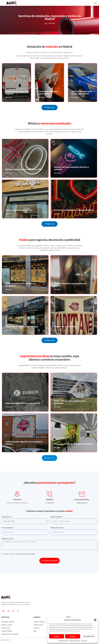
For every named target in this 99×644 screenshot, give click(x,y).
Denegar (73, 636)
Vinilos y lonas (6, 629)
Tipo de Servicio (6, 517)
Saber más (49, 459)
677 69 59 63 (49, 504)
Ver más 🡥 (9, 97)
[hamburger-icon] (95, 3)
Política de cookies (63, 641)
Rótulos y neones (7, 626)
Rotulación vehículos (8, 622)
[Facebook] (13, 612)
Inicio (46, 23)
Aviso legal (84, 641)
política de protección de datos (25, 555)
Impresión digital (7, 632)
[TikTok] (8, 612)
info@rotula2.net (82, 504)
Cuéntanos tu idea (7, 539)
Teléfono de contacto (57, 528)
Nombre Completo (56, 517)
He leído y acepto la (19, 555)
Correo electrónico (7, 528)
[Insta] (3, 612)
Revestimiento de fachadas (10, 635)
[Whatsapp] (18, 612)
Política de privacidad (75, 641)
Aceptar (57, 636)
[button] (95, 620)
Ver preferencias (89, 636)
